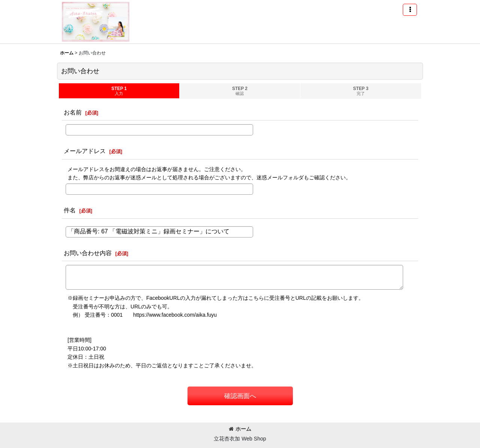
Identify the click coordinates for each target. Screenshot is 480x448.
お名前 (73, 112)
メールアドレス (85, 151)
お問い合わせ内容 (88, 253)
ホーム (240, 429)
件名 (70, 210)
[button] (410, 10)
